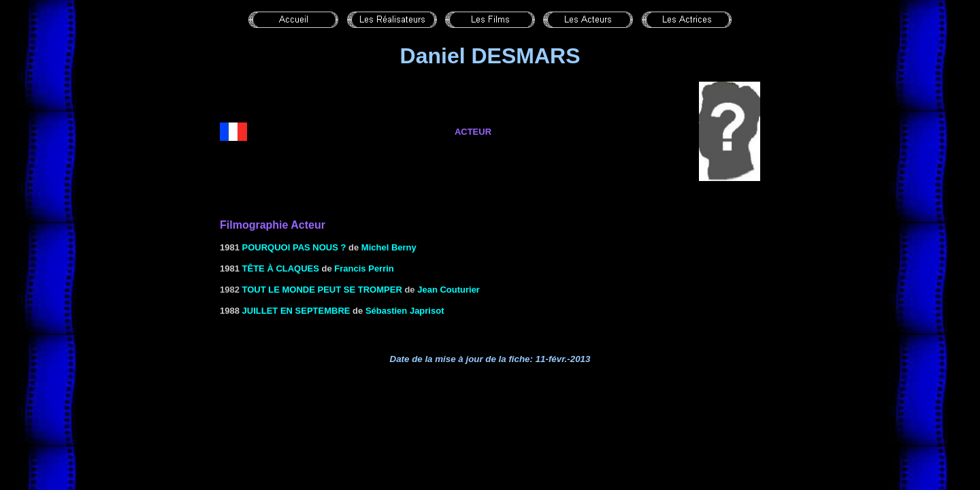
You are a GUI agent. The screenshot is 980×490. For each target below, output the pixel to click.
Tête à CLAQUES (281, 268)
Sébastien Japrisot (405, 311)
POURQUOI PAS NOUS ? (294, 247)
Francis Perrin (364, 268)
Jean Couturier (448, 290)
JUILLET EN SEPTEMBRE (296, 311)
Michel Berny (389, 247)
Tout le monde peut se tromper (322, 290)
